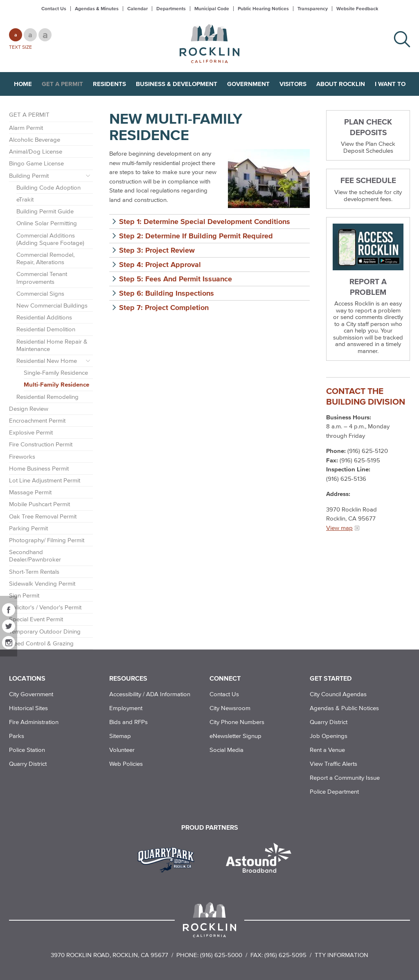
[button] (209, 222)
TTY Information (341, 955)
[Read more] (368, 247)
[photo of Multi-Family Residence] (269, 179)
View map (339, 528)
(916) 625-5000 (221, 955)
